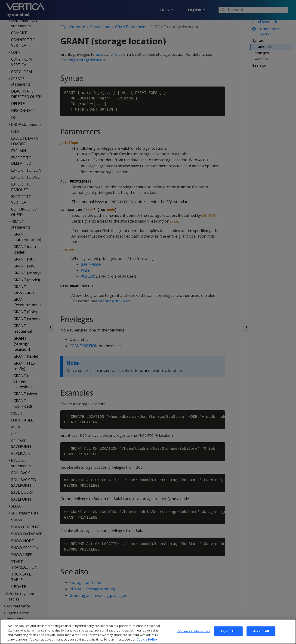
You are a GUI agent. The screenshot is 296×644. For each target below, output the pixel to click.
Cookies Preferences (194, 637)
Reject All (228, 637)
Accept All (261, 637)
